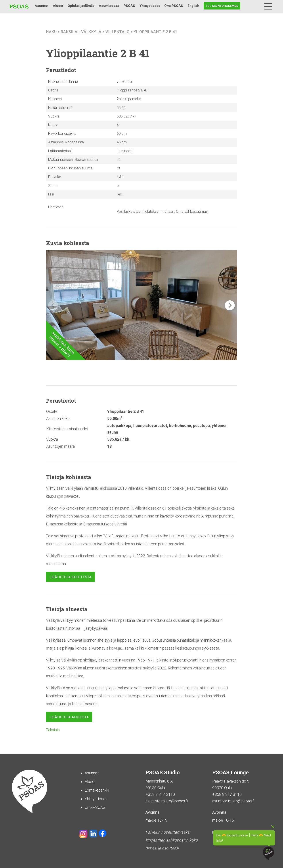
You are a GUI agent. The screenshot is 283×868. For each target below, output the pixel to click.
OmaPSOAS (174, 6)
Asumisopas (109, 6)
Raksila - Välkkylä (81, 32)
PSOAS (129, 6)
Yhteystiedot (150, 6)
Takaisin (53, 730)
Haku (257, 6)
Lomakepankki (97, 790)
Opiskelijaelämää (81, 6)
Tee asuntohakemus (222, 6)
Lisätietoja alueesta (69, 717)
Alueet (58, 6)
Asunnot (42, 6)
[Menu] (268, 6)
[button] (230, 305)
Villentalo (118, 32)
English (193, 6)
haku (51, 32)
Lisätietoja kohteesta (71, 577)
